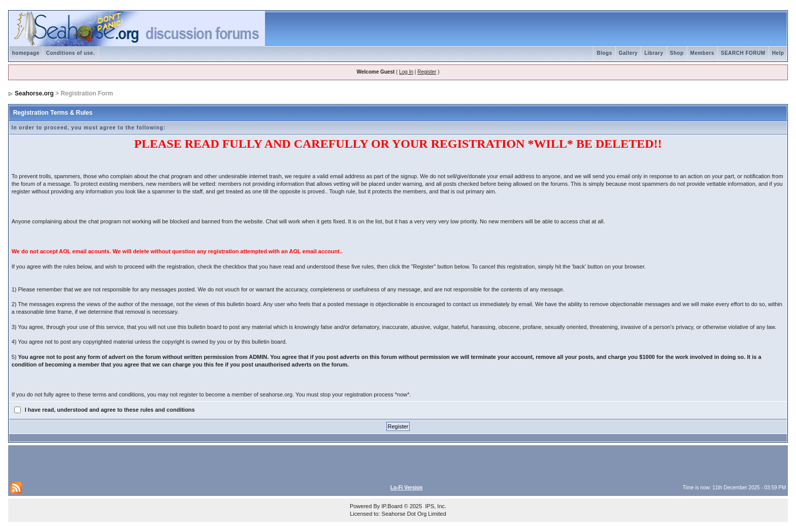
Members (702, 53)
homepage (26, 53)
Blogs (604, 53)
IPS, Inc (435, 506)
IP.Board (392, 506)
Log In (406, 72)
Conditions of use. (71, 53)
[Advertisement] (129, 462)
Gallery (628, 53)
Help (778, 53)
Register (427, 72)
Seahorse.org (34, 93)
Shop (677, 53)
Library (654, 53)
